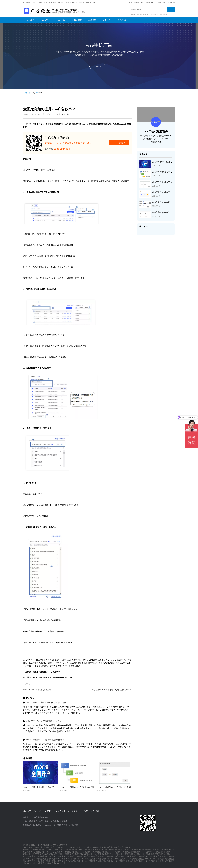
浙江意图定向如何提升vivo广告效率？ (52, 863)
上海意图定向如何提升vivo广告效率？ (112, 858)
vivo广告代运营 (74, 847)
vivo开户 (46, 20)
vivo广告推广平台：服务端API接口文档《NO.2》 (111, 689)
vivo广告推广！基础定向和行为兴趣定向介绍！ (48, 702)
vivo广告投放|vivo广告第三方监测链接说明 (46, 739)
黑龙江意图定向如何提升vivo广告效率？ (48, 854)
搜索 (171, 9)
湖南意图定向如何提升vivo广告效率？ (139, 854)
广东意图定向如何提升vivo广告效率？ (47, 852)
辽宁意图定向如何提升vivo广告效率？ (111, 856)
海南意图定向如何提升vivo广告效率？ (138, 852)
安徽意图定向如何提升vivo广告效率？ (47, 849)
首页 (34, 92)
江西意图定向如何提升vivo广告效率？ (50, 856)
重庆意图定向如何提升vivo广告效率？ (108, 849)
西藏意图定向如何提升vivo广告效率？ (143, 861)
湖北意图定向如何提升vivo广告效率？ (109, 854)
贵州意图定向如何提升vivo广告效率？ (108, 852)
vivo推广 (31, 20)
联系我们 (122, 20)
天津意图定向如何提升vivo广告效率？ (82, 861)
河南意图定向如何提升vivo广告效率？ (79, 854)
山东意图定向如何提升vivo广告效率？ (82, 858)
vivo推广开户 (49, 847)
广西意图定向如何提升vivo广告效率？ (77, 852)
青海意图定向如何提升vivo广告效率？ (52, 858)
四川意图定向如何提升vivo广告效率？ (52, 861)
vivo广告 (61, 20)
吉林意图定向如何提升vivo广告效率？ (81, 856)
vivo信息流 (91, 20)
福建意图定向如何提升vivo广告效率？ (138, 849)
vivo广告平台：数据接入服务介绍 (37, 689)
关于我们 (107, 20)
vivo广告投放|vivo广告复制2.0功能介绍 (44, 721)
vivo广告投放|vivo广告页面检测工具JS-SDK (171, 192)
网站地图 (171, 2)
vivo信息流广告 (36, 847)
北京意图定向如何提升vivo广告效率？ (77, 849)
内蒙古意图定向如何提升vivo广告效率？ (142, 856)
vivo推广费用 (76, 20)
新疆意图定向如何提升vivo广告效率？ (112, 861)
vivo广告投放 (61, 847)
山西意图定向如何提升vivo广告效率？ (143, 858)
